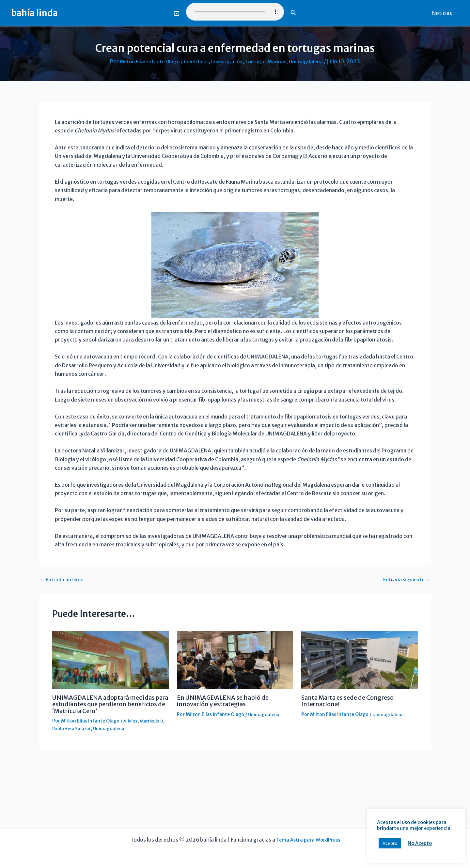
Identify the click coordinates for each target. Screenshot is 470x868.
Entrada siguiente (406, 579)
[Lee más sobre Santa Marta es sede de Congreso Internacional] (360, 660)
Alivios (131, 721)
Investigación (228, 61)
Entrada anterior (63, 579)
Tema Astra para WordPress (308, 840)
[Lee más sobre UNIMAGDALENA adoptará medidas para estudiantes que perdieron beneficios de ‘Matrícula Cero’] (110, 660)
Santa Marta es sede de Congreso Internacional (353, 700)
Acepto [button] (390, 843)
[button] (293, 13)
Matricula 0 (153, 721)
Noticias (443, 13)
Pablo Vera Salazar (72, 728)
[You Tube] (177, 13)
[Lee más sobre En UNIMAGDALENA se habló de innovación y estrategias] (235, 660)
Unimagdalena (311, 61)
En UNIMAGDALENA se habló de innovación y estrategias (227, 700)
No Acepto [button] (420, 843)
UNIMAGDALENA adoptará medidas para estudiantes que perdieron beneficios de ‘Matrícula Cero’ (109, 704)
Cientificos (196, 61)
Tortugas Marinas (269, 61)
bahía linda (35, 13)
